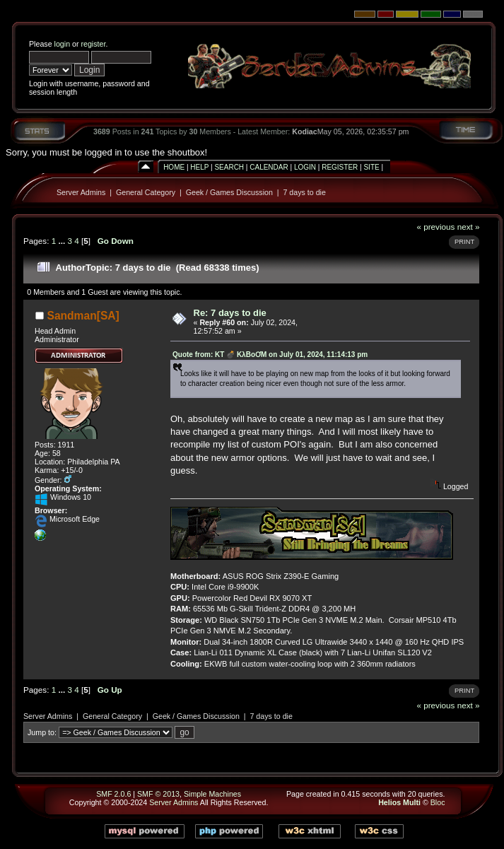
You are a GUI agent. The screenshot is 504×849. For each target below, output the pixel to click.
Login (305, 167)
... (63, 241)
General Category (146, 192)
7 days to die (304, 192)
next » (469, 227)
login (63, 44)
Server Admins (81, 192)
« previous (435, 227)
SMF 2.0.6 (113, 794)
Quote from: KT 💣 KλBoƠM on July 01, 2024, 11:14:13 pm (270, 355)
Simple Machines (212, 794)
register (93, 44)
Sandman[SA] (83, 316)
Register (340, 167)
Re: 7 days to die (230, 313)
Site (371, 167)
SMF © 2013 (158, 794)
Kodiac (305, 131)
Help (199, 167)
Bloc (438, 802)
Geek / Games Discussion (229, 192)
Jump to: (42, 732)
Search (229, 167)
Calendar (269, 167)
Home (174, 167)
